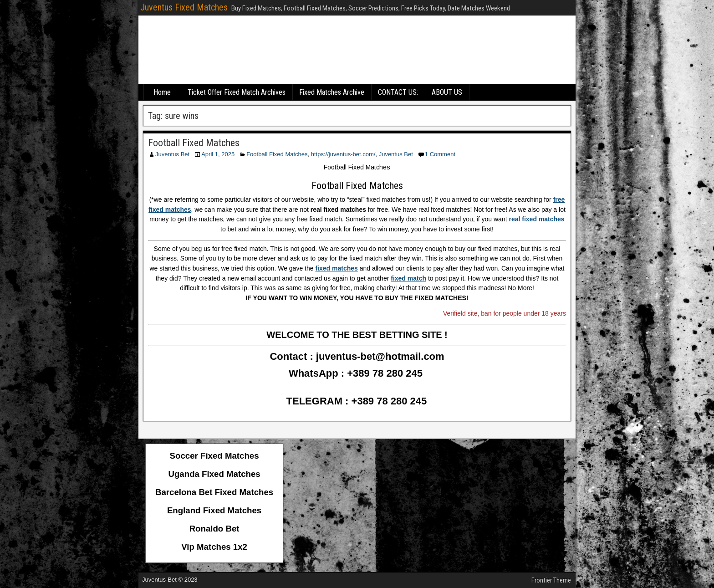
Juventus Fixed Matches (184, 7)
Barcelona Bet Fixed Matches (214, 492)
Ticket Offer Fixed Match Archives (237, 92)
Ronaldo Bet (214, 529)
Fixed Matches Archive (332, 92)
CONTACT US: (398, 92)
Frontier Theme (551, 580)
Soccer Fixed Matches (214, 456)
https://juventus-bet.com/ (343, 154)
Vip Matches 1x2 (214, 547)
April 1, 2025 (218, 154)
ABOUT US (447, 92)
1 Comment (440, 154)
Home (162, 92)
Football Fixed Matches (194, 143)
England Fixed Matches (214, 510)
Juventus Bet (172, 154)
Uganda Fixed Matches (214, 474)
